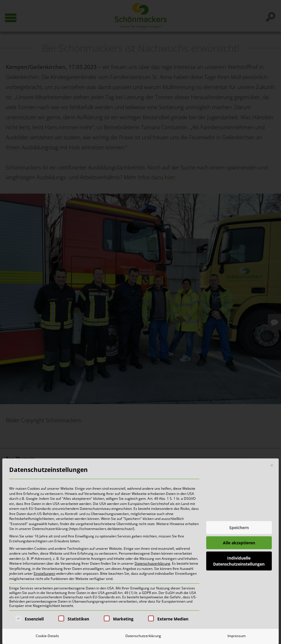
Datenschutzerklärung (152, 563)
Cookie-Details (47, 636)
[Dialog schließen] (272, 465)
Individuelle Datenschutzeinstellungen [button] (239, 561)
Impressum (237, 636)
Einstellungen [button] (44, 573)
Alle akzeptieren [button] (239, 543)
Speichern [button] (239, 528)
